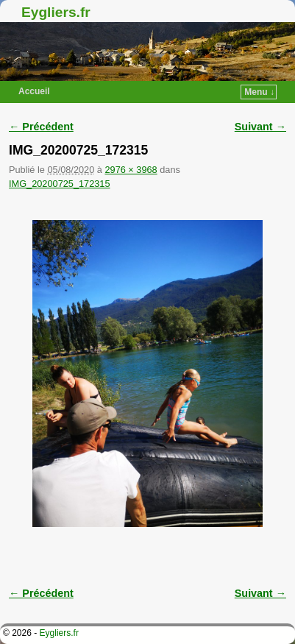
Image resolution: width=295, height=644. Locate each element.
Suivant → (260, 127)
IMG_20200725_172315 (60, 184)
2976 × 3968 (131, 170)
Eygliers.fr (56, 12)
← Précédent (41, 127)
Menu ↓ (259, 92)
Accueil (34, 91)
